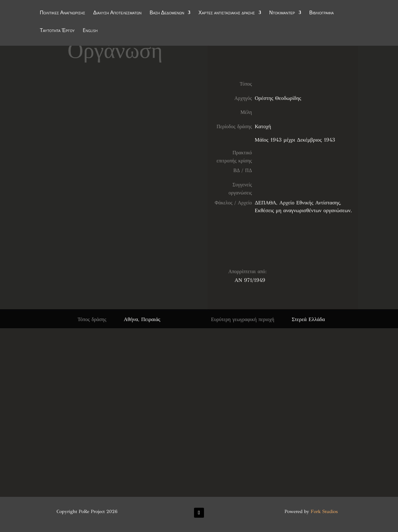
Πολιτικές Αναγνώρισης (62, 13)
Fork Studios (324, 511)
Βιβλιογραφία (322, 13)
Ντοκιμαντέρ (282, 13)
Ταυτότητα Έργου (57, 31)
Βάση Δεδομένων (167, 13)
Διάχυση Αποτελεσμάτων (118, 13)
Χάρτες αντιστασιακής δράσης (227, 13)
